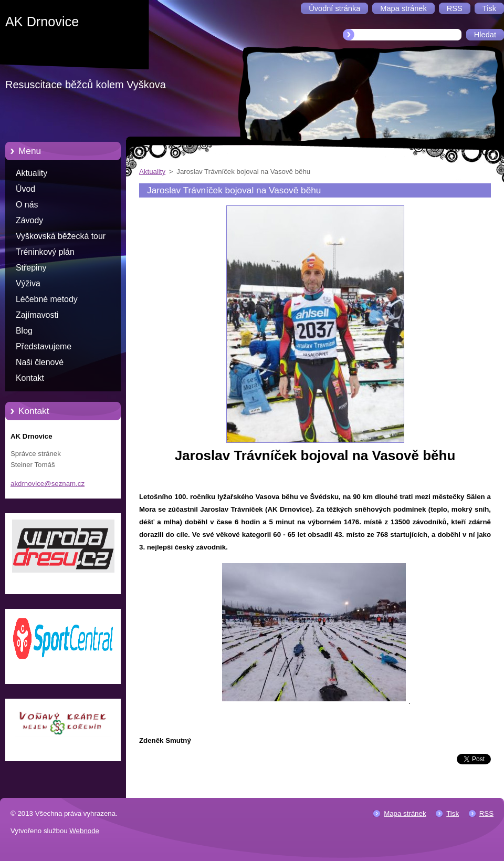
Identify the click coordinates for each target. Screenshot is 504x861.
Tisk (453, 813)
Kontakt (30, 378)
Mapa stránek (405, 813)
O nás (27, 205)
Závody (29, 220)
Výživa (28, 283)
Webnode (84, 831)
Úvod (25, 189)
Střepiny (31, 268)
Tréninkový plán (45, 252)
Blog (24, 331)
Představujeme (44, 346)
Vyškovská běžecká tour (61, 236)
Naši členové (40, 362)
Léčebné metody (47, 299)
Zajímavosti (37, 315)
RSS (486, 813)
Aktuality (31, 173)
